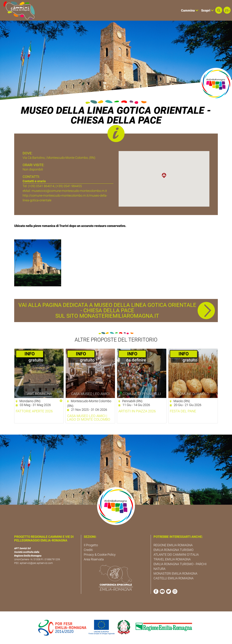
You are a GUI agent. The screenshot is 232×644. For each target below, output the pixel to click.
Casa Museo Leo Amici (90, 394)
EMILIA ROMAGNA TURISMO (173, 550)
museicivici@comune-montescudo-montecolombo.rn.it (69, 191)
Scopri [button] (207, 10)
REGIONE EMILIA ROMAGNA (173, 545)
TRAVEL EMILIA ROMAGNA (172, 559)
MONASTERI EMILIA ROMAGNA (175, 573)
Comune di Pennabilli (142, 394)
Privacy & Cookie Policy (100, 555)
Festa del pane (183, 411)
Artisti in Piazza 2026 (137, 411)
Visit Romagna (39, 394)
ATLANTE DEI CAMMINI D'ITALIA (176, 555)
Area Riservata (94, 559)
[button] (219, 10)
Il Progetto (91, 545)
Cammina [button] (190, 10)
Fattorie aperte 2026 (34, 411)
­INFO (30, 354)
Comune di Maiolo (193, 394)
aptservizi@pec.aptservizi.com (36, 563)
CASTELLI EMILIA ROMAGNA (173, 578)
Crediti (88, 550)
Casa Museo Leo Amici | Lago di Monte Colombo (89, 418)
